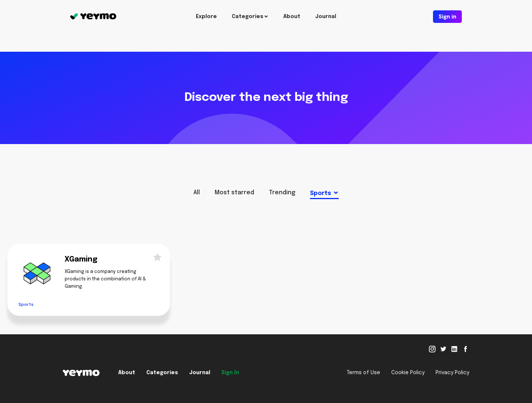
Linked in (454, 349)
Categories (248, 17)
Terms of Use (364, 373)
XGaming (81, 259)
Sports (320, 193)
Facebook (465, 349)
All (197, 193)
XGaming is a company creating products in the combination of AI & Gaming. (105, 279)
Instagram (432, 349)
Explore (206, 17)
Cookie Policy (408, 373)
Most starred (234, 193)
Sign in (447, 17)
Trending (282, 193)
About (292, 17)
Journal (326, 17)
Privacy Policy (452, 373)
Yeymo (93, 17)
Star (155, 257)
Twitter (443, 349)
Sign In (230, 373)
